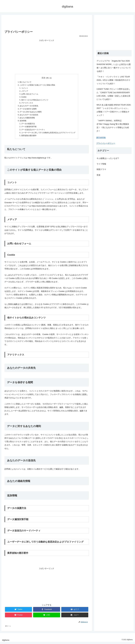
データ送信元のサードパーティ (33, 131)
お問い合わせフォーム (30, 94)
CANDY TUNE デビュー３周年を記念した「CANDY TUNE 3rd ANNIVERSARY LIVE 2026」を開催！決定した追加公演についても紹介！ (113, 94)
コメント (25, 88)
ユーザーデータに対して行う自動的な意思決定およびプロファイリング (48, 134)
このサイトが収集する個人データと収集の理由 (37, 85)
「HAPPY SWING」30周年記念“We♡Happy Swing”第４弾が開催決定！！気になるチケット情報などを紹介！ (113, 126)
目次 (44, 78)
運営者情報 (101, 138)
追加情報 (23, 122)
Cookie (24, 98)
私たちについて (26, 82)
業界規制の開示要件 (29, 138)
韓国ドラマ (101, 169)
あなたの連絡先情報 (27, 119)
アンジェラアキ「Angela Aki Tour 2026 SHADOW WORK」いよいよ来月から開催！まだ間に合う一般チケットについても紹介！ (114, 66)
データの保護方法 (28, 125)
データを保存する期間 (28, 110)
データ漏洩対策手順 (29, 128)
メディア (25, 91)
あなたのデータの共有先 (29, 107)
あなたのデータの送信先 (29, 116)
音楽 (99, 175)
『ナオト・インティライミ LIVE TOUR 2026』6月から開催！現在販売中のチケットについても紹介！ (113, 80)
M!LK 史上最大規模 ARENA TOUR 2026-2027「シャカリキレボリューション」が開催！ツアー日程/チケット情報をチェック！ (114, 110)
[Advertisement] (47, 22)
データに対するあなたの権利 (31, 113)
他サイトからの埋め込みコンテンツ (35, 101)
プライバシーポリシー (106, 143)
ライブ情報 (101, 164)
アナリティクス (27, 104)
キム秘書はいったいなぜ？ (108, 158)
